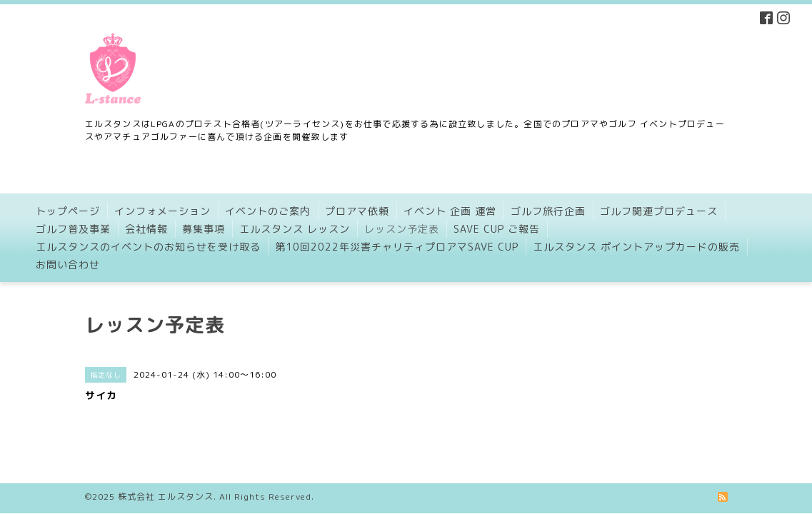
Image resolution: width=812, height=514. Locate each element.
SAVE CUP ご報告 (497, 229)
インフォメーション (162, 211)
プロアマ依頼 (357, 211)
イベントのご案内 (268, 211)
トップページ (68, 211)
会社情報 (146, 229)
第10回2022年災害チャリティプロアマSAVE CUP (397, 247)
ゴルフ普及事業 (73, 229)
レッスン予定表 (402, 229)
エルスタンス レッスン (295, 229)
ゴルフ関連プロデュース (659, 211)
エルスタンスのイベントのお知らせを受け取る (148, 247)
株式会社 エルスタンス (166, 485)
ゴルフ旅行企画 (548, 211)
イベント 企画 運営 (450, 211)
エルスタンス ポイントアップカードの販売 (636, 247)
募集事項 (204, 229)
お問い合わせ (68, 264)
